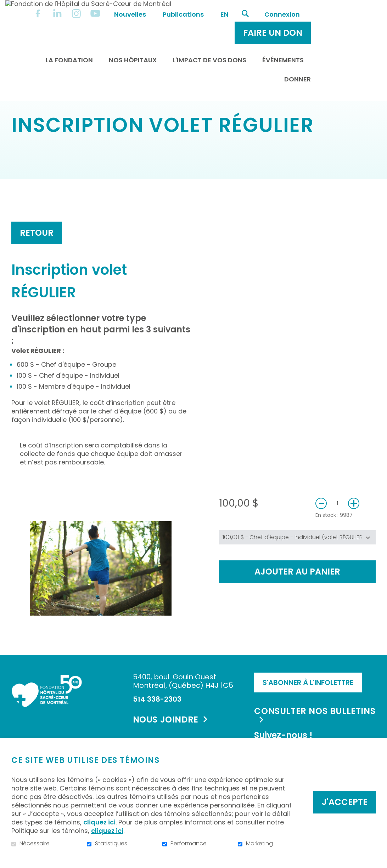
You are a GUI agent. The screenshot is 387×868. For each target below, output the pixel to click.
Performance (189, 844)
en (283, 7)
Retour (37, 255)
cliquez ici (99, 822)
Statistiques (111, 844)
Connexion (341, 7)
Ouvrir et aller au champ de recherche (304, 6)
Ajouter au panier (297, 594)
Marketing (259, 844)
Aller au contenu (5, 5)
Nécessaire (35, 844)
